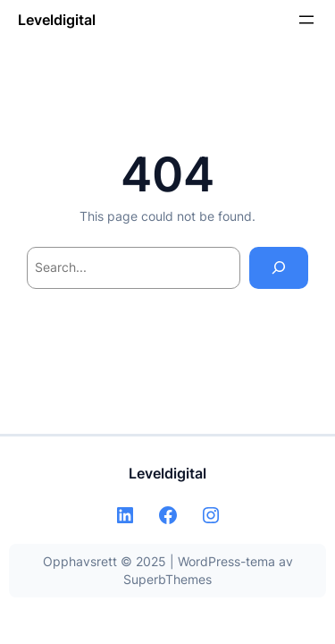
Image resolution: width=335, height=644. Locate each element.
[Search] (279, 268)
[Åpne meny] (306, 20)
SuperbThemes (167, 579)
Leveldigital (57, 20)
